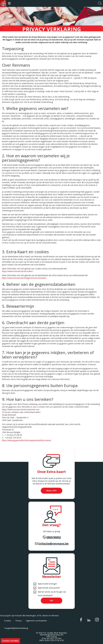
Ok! (51, 600)
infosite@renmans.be (54, 544)
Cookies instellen (10, 641)
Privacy (19, 621)
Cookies (8, 621)
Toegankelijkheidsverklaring (16, 628)
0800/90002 (54, 537)
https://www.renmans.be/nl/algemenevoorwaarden (24, 278)
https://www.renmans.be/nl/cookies (17, 271)
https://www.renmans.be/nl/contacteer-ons (21, 409)
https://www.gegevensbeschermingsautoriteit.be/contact (27, 440)
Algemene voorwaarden (36, 621)
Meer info (51, 491)
